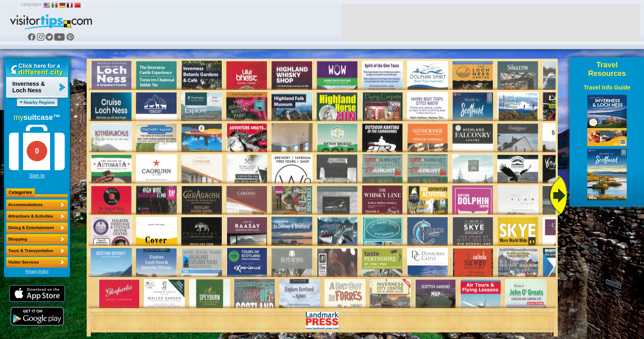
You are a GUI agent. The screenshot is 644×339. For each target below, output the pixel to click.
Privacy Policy (37, 271)
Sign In (37, 176)
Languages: (32, 4)
